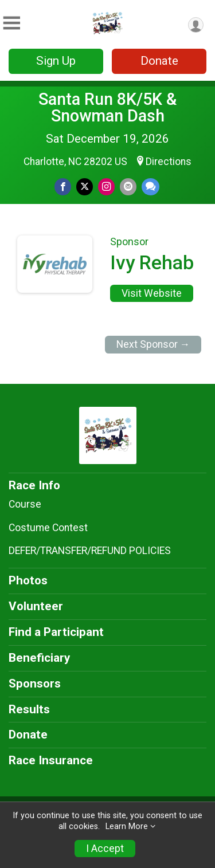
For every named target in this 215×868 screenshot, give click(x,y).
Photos (28, 580)
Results (29, 709)
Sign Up (56, 61)
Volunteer (36, 606)
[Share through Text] (150, 186)
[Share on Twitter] (85, 186)
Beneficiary (39, 658)
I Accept (105, 849)
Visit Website (152, 293)
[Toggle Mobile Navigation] (11, 23)
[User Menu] (196, 25)
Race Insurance (51, 760)
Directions (169, 162)
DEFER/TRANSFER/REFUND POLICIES (90, 551)
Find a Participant (56, 632)
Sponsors (35, 684)
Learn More (127, 826)
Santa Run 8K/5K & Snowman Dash (107, 107)
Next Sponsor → (153, 344)
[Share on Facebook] (63, 186)
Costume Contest (48, 528)
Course (25, 504)
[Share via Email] (128, 186)
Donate (159, 61)
